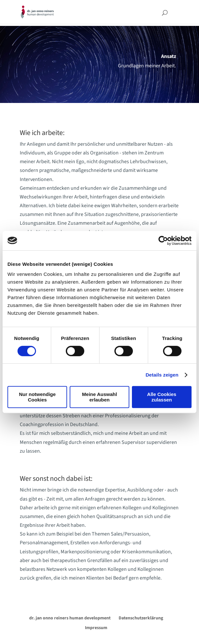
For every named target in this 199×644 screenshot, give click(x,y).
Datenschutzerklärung (141, 618)
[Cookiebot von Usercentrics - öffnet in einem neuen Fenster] (163, 241)
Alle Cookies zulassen (162, 397)
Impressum (96, 628)
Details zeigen (162, 375)
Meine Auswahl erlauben (99, 397)
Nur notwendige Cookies (37, 397)
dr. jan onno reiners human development (70, 618)
